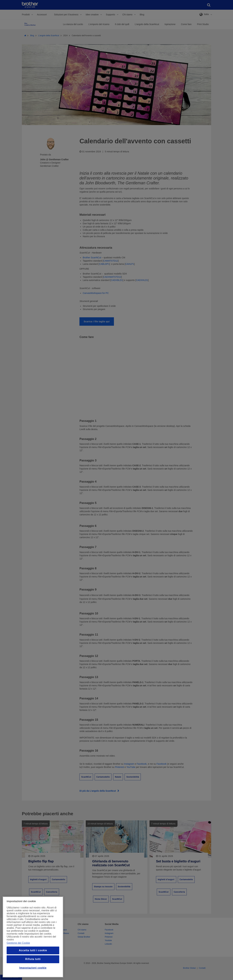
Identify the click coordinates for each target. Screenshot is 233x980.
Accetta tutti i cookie (33, 950)
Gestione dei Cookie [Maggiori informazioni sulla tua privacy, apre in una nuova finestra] (18, 943)
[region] (33, 937)
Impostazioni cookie (33, 968)
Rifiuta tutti (33, 959)
